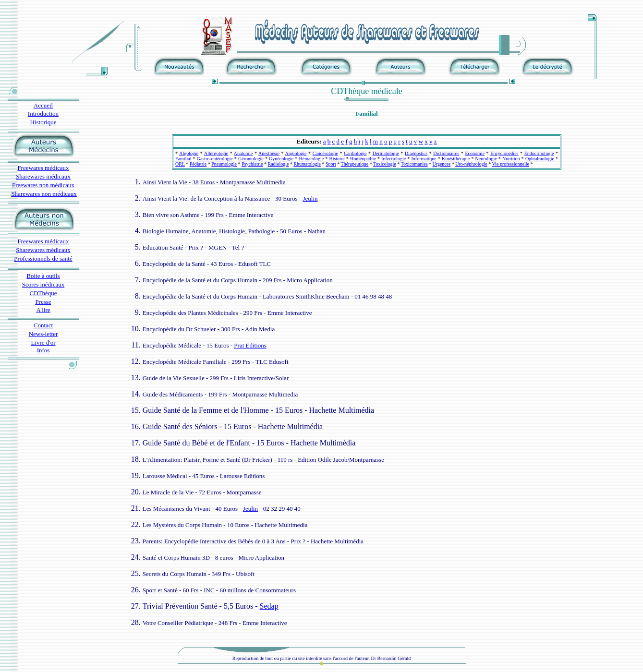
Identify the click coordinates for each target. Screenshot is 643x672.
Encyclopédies (504, 153)
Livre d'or (43, 342)
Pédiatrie (198, 164)
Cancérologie (325, 153)
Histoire (337, 159)
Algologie (189, 153)
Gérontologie (251, 159)
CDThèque (43, 293)
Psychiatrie (252, 164)
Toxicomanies (414, 164)
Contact (43, 325)
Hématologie (311, 159)
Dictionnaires (446, 153)
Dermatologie (386, 153)
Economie (475, 153)
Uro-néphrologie (471, 164)
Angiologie (296, 153)
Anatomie (243, 153)
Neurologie (486, 159)
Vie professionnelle (511, 164)
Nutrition (511, 159)
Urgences (442, 164)
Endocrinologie (539, 153)
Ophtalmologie (540, 159)
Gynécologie (281, 159)
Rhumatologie (307, 164)
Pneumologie (224, 164)
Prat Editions (250, 345)
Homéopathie (363, 159)
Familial (183, 159)
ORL (180, 164)
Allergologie (216, 153)
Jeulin (310, 198)
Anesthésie (269, 153)
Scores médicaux (43, 284)
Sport (331, 164)
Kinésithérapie (456, 159)
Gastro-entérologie (215, 159)
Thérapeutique (355, 164)
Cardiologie (355, 153)
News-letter (43, 334)
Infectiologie (394, 159)
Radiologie (279, 164)
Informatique (424, 159)
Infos (43, 350)
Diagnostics (416, 153)
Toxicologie (385, 164)
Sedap (269, 606)
